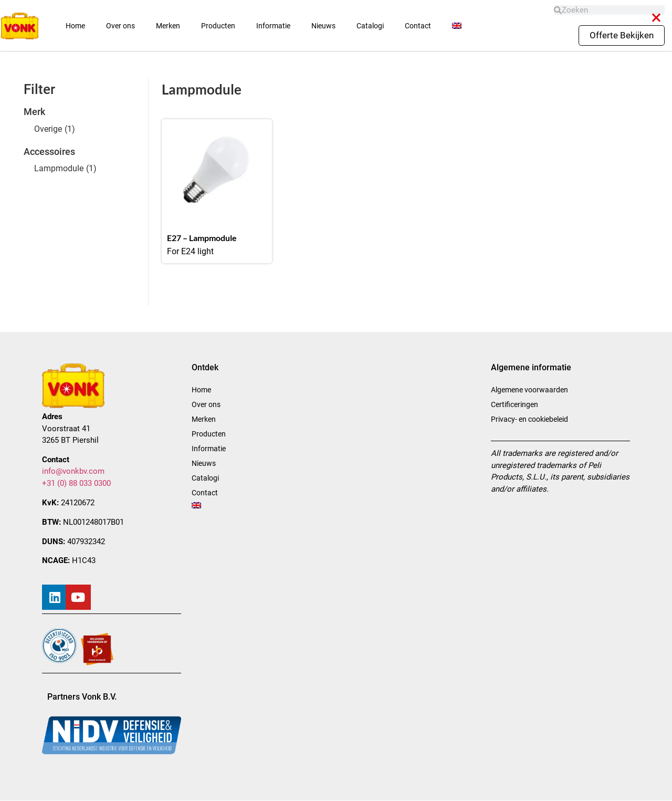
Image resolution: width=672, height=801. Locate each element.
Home (75, 26)
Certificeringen (514, 404)
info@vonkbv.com (73, 471)
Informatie (273, 26)
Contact (418, 26)
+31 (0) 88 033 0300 (76, 483)
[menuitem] (457, 26)
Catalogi (370, 26)
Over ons (120, 26)
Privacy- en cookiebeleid (529, 419)
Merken (168, 26)
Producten (218, 26)
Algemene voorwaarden (529, 390)
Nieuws (323, 26)
